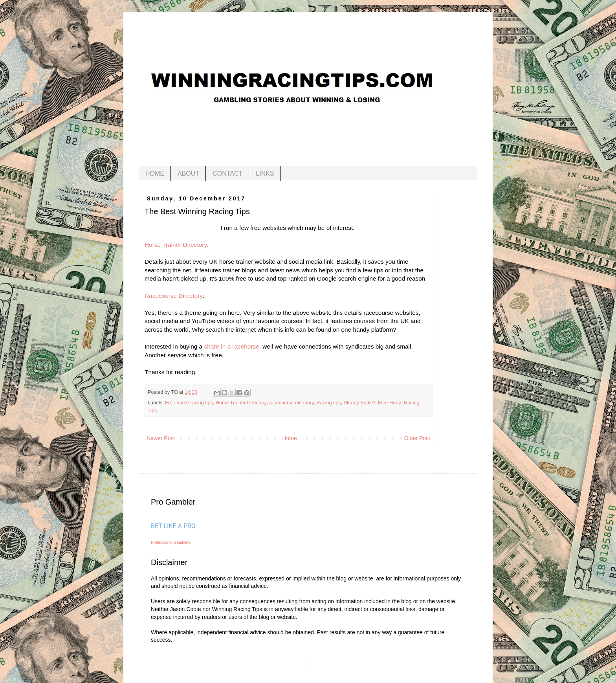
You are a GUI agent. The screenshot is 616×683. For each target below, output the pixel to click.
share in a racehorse (231, 346)
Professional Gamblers (171, 543)
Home (289, 438)
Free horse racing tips (189, 403)
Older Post (417, 438)
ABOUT (188, 174)
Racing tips (328, 403)
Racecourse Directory (174, 296)
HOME (155, 174)
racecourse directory (291, 403)
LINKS (265, 174)
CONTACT (227, 174)
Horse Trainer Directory (176, 245)
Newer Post (161, 438)
